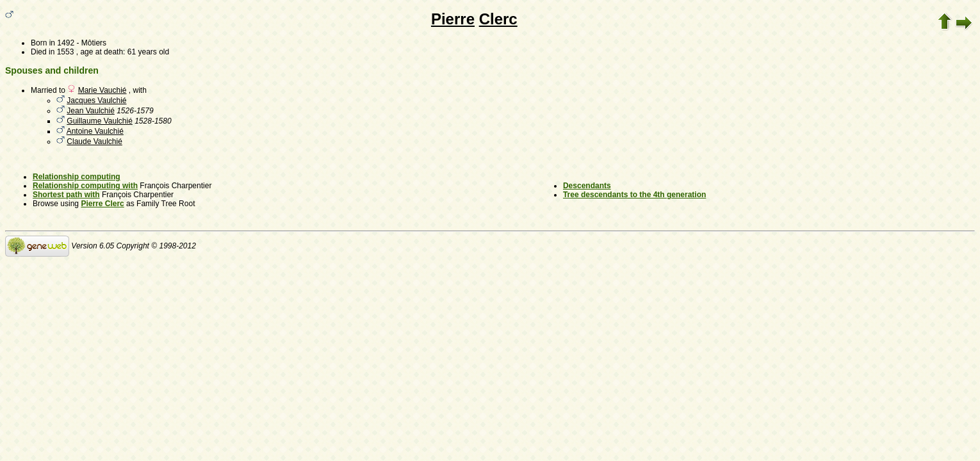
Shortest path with (66, 195)
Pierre (453, 19)
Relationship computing (77, 177)
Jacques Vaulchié (96, 101)
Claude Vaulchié (94, 142)
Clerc (498, 19)
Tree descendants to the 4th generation (634, 195)
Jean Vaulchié (91, 111)
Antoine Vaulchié (95, 131)
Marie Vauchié (102, 90)
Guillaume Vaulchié (100, 121)
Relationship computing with (85, 186)
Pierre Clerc (102, 204)
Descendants (587, 186)
